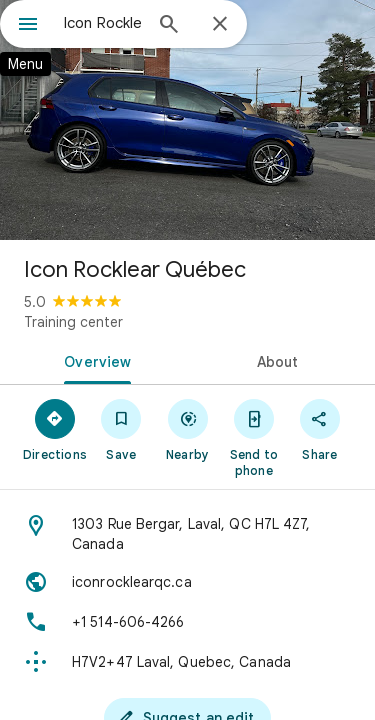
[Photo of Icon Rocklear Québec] (187, 120)
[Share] (320, 429)
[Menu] (28, 26)
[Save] (121, 429)
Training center (73, 322)
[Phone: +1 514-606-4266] (187, 622)
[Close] (220, 25)
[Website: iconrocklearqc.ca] (187, 582)
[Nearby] (187, 429)
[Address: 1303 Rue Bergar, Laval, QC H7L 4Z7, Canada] (187, 534)
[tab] (94, 360)
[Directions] (55, 429)
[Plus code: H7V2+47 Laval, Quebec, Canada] (187, 662)
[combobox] (102, 23)
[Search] (169, 26)
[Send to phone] (254, 437)
